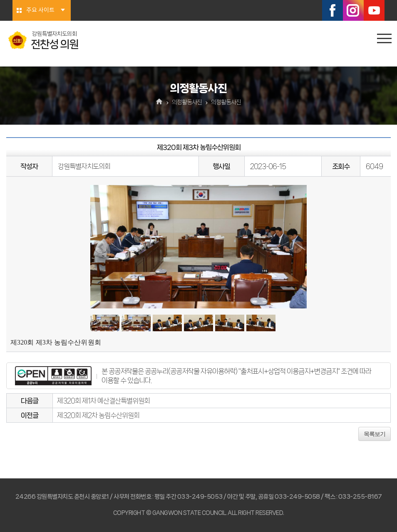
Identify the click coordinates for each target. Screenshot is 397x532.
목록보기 (375, 434)
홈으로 (160, 102)
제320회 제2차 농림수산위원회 (98, 415)
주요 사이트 (40, 10)
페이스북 (332, 10)
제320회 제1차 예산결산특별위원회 (103, 401)
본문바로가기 (0, 0)
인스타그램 (353, 10)
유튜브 (374, 10)
